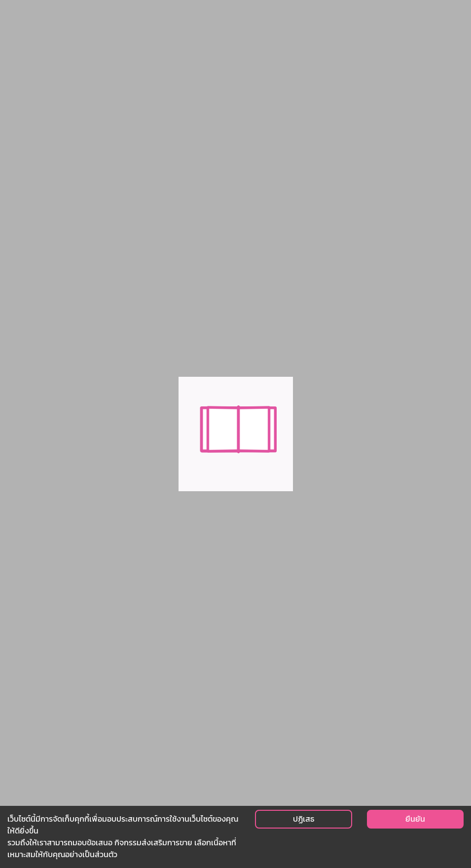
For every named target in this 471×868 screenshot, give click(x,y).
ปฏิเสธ (304, 819)
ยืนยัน (415, 819)
